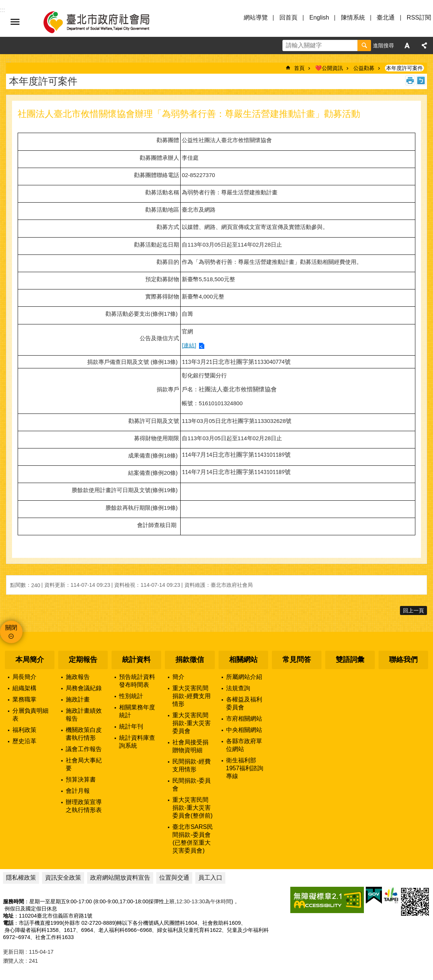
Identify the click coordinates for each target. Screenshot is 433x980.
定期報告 (83, 660)
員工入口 (210, 878)
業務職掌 (24, 699)
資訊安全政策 (63, 878)
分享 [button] (424, 45)
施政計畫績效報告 (84, 715)
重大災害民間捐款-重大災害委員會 (191, 723)
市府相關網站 (244, 719)
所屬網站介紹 (244, 677)
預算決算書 (81, 779)
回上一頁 (413, 610)
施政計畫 (78, 699)
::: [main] (8, 60)
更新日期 (14, 952)
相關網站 (243, 660)
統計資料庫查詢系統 (137, 742)
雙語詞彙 (350, 660)
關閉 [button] (11, 628)
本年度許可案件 (404, 68)
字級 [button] (407, 45)
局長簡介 (24, 677)
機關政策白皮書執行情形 (84, 734)
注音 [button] (421, 80)
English (319, 17)
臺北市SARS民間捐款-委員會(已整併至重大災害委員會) (193, 839)
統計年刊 (131, 726)
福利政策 (24, 730)
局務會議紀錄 (84, 688)
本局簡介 (30, 660)
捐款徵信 (190, 660)
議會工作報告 (84, 749)
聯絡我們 (403, 660)
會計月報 (78, 791)
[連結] (189, 345)
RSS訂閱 (419, 17)
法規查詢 (238, 688)
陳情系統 (353, 17)
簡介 (178, 677)
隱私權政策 (21, 878)
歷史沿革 (24, 741)
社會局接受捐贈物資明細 (190, 746)
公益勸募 (364, 68)
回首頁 (288, 17)
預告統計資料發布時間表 (137, 681)
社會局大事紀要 (84, 764)
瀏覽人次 (14, 961)
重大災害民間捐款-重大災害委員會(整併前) (192, 808)
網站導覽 (256, 17)
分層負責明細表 (30, 715)
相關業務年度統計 (137, 711)
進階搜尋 (383, 45)
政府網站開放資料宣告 (120, 878)
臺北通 (386, 17)
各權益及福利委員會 (244, 703)
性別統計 (131, 696)
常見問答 (297, 660)
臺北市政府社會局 (105, 22)
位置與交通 (174, 878)
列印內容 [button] (410, 80)
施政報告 (78, 677)
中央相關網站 (244, 730)
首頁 (299, 68)
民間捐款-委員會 (191, 785)
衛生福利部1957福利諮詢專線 (245, 768)
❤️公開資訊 (329, 68)
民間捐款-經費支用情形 (191, 765)
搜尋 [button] (364, 45)
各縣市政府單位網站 (244, 745)
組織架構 (24, 688)
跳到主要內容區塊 (4, 4)
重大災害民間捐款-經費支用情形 (191, 696)
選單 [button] (15, 22)
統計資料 (136, 660)
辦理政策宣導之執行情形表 (84, 806)
